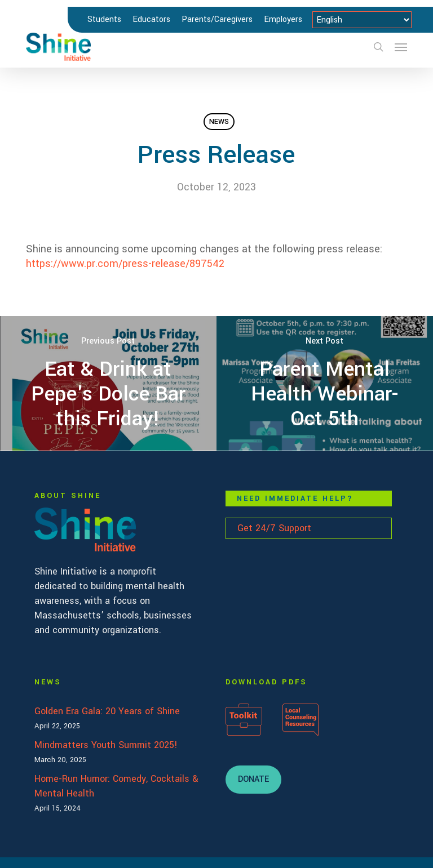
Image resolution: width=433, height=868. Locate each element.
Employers (283, 19)
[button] (401, 47)
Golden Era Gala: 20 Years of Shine (107, 711)
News (219, 122)
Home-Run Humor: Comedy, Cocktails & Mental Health (116, 786)
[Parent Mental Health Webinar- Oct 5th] (325, 383)
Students (104, 19)
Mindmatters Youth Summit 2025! (106, 745)
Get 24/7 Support (274, 528)
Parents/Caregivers (217, 19)
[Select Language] (362, 20)
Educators (151, 19)
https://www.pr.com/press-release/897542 (125, 264)
